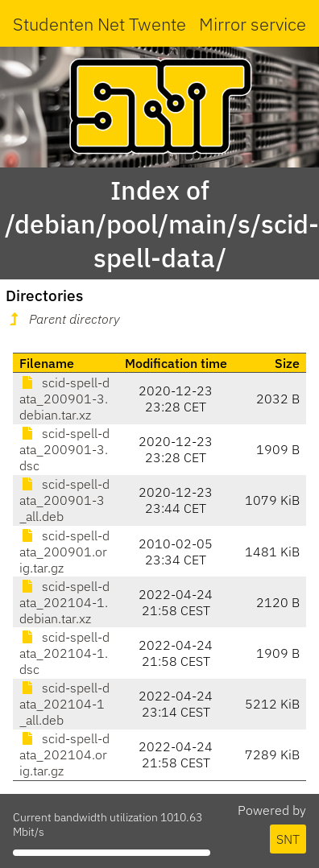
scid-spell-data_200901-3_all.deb (64, 500)
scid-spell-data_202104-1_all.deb (64, 704)
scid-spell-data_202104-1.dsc (64, 653)
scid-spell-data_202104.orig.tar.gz (64, 754)
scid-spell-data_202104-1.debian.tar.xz (64, 602)
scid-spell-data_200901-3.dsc (64, 449)
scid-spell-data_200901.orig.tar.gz (64, 552)
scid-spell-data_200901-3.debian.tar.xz (64, 399)
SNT (288, 839)
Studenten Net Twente (99, 24)
